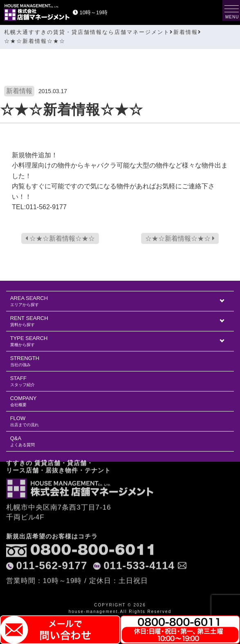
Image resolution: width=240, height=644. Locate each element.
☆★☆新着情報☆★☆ (60, 238)
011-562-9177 (52, 536)
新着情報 (19, 91)
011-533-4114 (139, 536)
